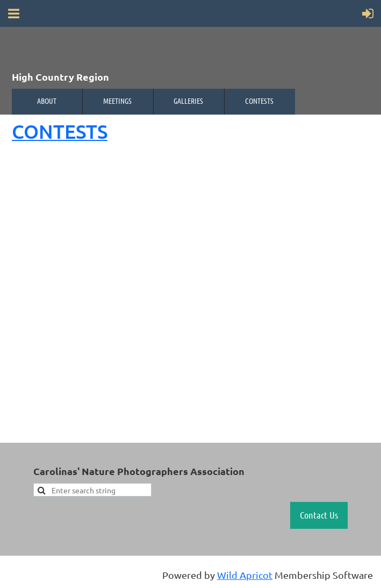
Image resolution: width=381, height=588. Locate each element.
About (47, 101)
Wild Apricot (245, 575)
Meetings (117, 101)
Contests (259, 101)
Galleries (188, 101)
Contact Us (319, 515)
